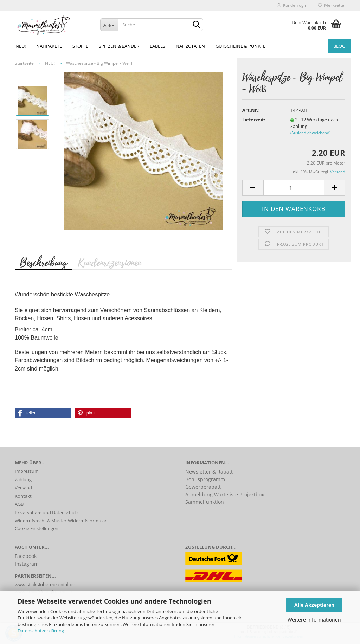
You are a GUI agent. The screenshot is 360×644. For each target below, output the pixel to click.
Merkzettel (332, 5)
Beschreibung (44, 262)
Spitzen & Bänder (119, 46)
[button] (43, 413)
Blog (339, 46)
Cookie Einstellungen (37, 528)
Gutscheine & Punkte (240, 46)
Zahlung (23, 479)
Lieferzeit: (254, 120)
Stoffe (80, 46)
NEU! (21, 46)
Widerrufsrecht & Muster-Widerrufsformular (61, 521)
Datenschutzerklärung (41, 631)
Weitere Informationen (314, 620)
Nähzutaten (190, 46)
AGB (19, 504)
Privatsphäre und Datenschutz (47, 513)
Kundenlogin (292, 5)
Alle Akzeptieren (314, 605)
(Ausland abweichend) (310, 133)
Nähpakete (49, 46)
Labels (157, 46)
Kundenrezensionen (110, 262)
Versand (23, 488)
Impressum (27, 471)
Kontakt (23, 496)
